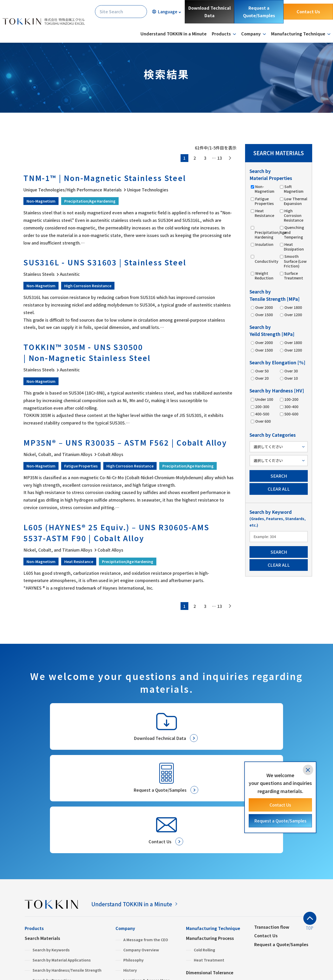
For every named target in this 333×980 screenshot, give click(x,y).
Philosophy (133, 873)
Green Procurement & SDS (148, 923)
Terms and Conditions (82, 966)
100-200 (291, 399)
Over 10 (291, 378)
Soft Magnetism (294, 189)
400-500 (262, 414)
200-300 (262, 407)
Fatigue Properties (264, 201)
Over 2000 (264, 307)
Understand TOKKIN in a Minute (174, 34)
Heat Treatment (209, 873)
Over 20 (262, 378)
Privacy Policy (39, 966)
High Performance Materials (58, 925)
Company (125, 841)
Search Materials (42, 851)
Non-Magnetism (264, 189)
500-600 (291, 414)
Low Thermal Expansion (296, 201)
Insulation (264, 244)
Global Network (137, 903)
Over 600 (263, 421)
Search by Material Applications (62, 873)
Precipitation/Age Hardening (271, 233)
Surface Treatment (293, 276)
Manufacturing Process (210, 851)
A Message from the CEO (146, 853)
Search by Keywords (51, 863)
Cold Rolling (204, 863)
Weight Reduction (264, 276)
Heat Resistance (264, 213)
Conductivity (267, 259)
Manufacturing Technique (213, 841)
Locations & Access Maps (147, 893)
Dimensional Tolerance (210, 885)
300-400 (291, 407)
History (130, 883)
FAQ (119, 933)
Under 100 (264, 399)
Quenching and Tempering (294, 232)
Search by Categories (52, 903)
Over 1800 (293, 307)
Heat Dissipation (294, 247)
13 (220, 158)
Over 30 (291, 371)
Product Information (46, 913)
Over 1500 (264, 315)
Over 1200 (293, 315)
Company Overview (141, 863)
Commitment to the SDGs (147, 913)
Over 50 (262, 371)
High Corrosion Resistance (294, 216)
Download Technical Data (210, 12)
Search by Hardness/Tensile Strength (67, 883)
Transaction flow (272, 840)
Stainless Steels (47, 935)
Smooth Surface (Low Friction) (295, 261)
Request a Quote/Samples (259, 12)
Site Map (120, 966)
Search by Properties (52, 893)
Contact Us (308, 11)
